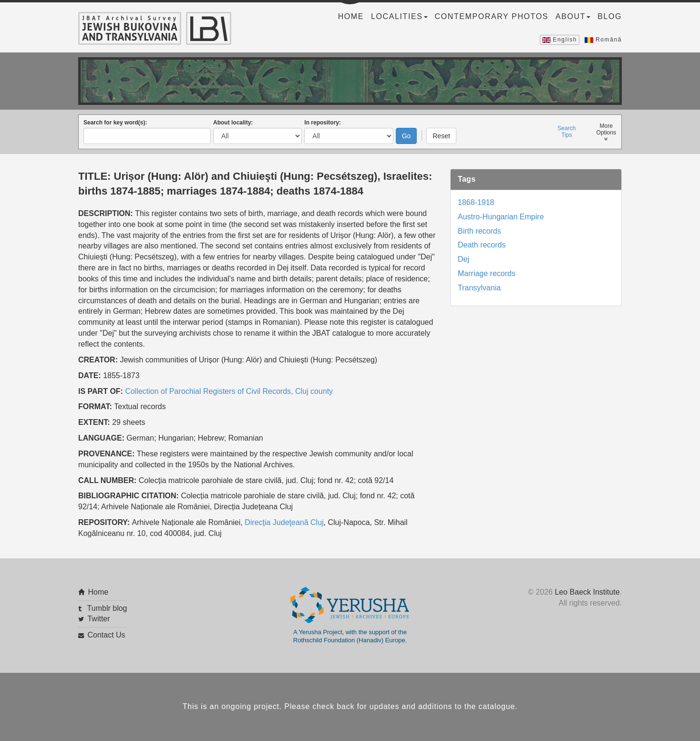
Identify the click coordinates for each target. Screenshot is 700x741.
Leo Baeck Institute (587, 592)
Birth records (479, 231)
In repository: (323, 123)
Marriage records (487, 273)
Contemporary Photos (492, 16)
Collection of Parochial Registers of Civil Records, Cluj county (229, 391)
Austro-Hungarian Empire (501, 217)
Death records (482, 245)
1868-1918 (476, 202)
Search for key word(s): (115, 123)
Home (351, 16)
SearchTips (566, 132)
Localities (399, 16)
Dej (463, 259)
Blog (610, 16)
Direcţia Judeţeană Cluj (284, 522)
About (573, 16)
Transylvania (479, 288)
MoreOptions (606, 132)
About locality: (233, 123)
